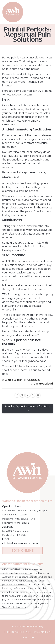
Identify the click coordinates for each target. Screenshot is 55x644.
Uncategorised (43, 384)
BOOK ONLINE (23, 551)
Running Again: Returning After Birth (27, 408)
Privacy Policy (41, 632)
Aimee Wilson (14, 380)
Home (7, 632)
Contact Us (27, 638)
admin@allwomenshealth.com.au (20, 543)
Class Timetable (22, 632)
